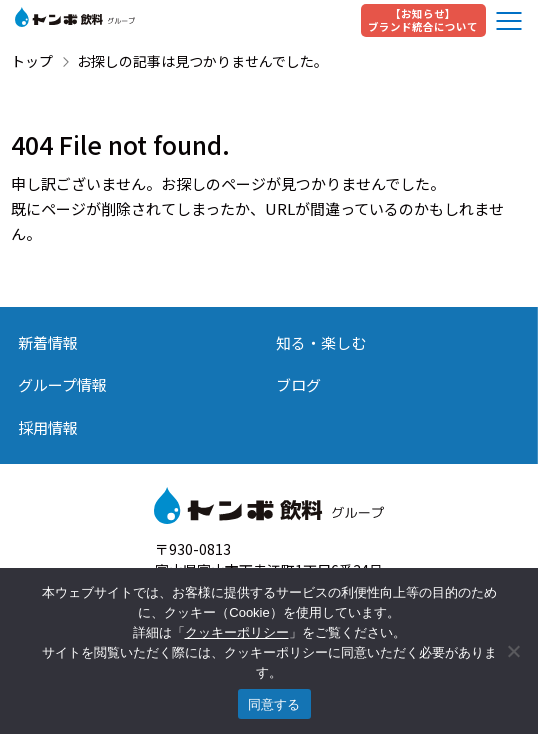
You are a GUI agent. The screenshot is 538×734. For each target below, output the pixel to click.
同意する (274, 704)
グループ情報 (62, 384)
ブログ (298, 384)
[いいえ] (513, 651)
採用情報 (48, 427)
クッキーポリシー (237, 632)
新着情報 (48, 342)
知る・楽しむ (321, 342)
